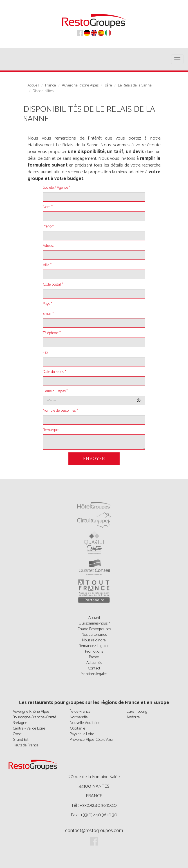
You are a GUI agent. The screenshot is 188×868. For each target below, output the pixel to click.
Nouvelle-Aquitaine (85, 723)
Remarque (51, 430)
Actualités (94, 663)
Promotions (94, 652)
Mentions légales (94, 674)
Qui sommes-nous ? (94, 624)
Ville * (47, 265)
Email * (48, 314)
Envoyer (94, 459)
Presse (94, 657)
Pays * (47, 304)
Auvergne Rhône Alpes (80, 86)
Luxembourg (137, 712)
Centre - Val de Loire (29, 729)
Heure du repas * (55, 391)
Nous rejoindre (94, 640)
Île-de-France (80, 712)
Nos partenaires (94, 635)
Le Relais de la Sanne (135, 86)
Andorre (133, 717)
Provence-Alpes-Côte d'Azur (92, 740)
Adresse (49, 246)
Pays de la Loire (82, 734)
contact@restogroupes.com (94, 831)
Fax (45, 353)
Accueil (33, 86)
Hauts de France (26, 745)
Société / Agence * (57, 188)
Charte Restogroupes (94, 629)
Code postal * (53, 285)
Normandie (79, 717)
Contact (94, 668)
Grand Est (21, 740)
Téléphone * (52, 333)
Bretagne (20, 723)
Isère (108, 86)
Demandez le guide (94, 646)
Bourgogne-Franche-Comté (34, 717)
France (51, 86)
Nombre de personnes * (60, 411)
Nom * (48, 207)
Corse (17, 734)
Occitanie (78, 729)
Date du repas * (54, 372)
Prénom (49, 227)
